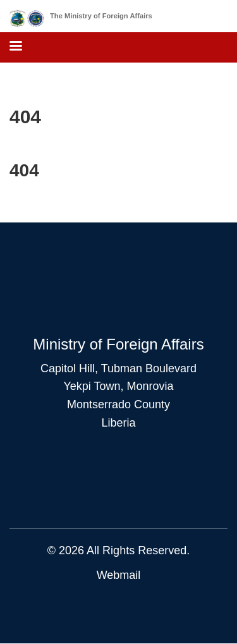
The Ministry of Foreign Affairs (101, 16)
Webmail (119, 575)
